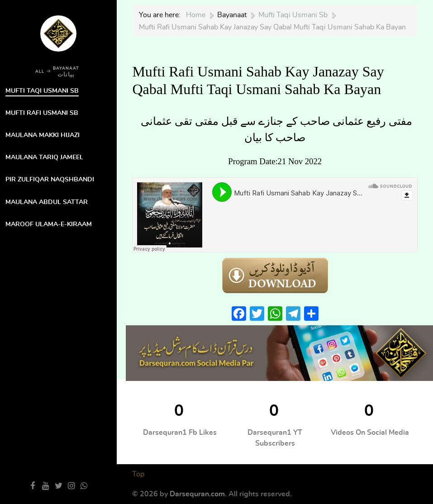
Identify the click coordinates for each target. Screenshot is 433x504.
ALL (40, 72)
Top (138, 474)
